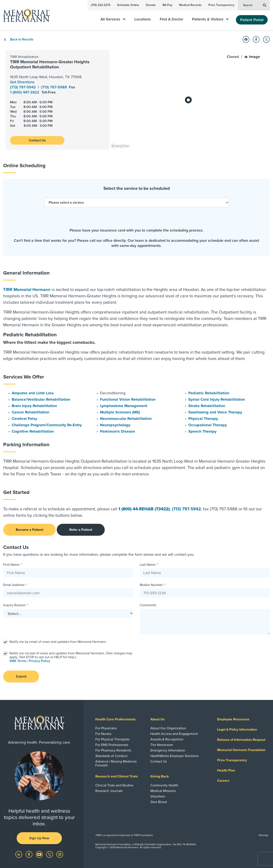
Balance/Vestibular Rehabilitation (41, 399)
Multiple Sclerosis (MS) (120, 412)
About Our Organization (168, 728)
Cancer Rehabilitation (30, 412)
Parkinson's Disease (118, 431)
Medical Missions (163, 791)
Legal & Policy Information (237, 730)
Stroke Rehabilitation (207, 406)
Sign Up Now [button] (39, 838)
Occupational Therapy (208, 425)
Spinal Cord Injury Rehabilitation (217, 399)
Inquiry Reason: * (16, 605)
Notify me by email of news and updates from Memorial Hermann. (58, 642)
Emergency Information (168, 750)
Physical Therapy (203, 419)
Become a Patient (29, 530)
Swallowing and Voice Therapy (215, 412)
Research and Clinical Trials (117, 776)
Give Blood (159, 802)
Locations (143, 19)
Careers (223, 781)
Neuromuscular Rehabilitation (126, 419)
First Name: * (13, 565)
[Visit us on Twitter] (50, 854)
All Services (113, 19)
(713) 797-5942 (23, 87)
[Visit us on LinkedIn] (19, 854)
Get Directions (22, 82)
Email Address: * (15, 585)
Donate (151, 5)
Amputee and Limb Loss (33, 393)
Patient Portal (252, 20)
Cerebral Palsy (24, 419)
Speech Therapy (202, 431)
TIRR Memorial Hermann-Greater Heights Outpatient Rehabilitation (50, 65)
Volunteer (158, 796)
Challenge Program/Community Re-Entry (47, 425)
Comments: (148, 605)
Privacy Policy (39, 661)
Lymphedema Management (124, 406)
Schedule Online (128, 5)
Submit (21, 677)
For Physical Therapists (112, 739)
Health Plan (226, 770)
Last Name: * (149, 565)
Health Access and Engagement (174, 734)
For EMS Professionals (112, 745)
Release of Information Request (241, 740)
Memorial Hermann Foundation (241, 750)
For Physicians (106, 728)
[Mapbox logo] (120, 146)
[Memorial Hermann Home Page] (25, 15)
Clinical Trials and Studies (114, 785)
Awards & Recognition (167, 739)
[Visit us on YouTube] (40, 854)
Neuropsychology (115, 425)
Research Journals (109, 791)
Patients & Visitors (210, 19)
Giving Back (160, 776)
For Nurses (103, 734)
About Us (158, 719)
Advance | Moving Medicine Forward (116, 763)
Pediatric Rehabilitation (209, 393)
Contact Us (37, 140)
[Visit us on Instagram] (60, 854)
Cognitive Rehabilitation (33, 431)
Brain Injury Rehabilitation (34, 406)
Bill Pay (167, 5)
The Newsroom (162, 745)
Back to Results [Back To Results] (18, 39)
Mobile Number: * (153, 585)
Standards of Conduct (111, 756)
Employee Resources (233, 719)
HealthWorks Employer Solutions (174, 756)
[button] (246, 39)
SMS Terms (18, 661)
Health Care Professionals (115, 719)
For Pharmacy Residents (113, 750)
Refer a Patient (81, 530)
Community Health (164, 785)
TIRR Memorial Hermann (27, 290)
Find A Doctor (171, 19)
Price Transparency (221, 5)
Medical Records (190, 5)
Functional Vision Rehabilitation (128, 399)
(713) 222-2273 (101, 5)
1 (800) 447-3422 (25, 92)
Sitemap (263, 835)
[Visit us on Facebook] (29, 854)
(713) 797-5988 (54, 87)
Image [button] (252, 57)
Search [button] (255, 5)
